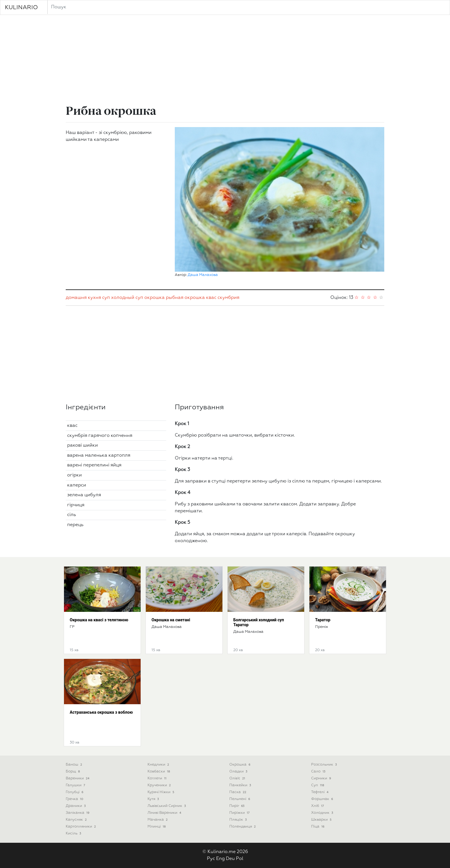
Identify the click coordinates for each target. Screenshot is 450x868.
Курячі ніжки (161, 792)
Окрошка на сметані (171, 620)
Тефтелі (320, 792)
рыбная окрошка (185, 298)
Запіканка (78, 813)
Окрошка (240, 765)
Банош (74, 765)
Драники (76, 806)
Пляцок (238, 820)
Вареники (78, 778)
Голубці (75, 792)
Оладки (239, 771)
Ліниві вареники (165, 813)
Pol (240, 859)
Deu (230, 859)
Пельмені (240, 799)
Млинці (157, 827)
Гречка (75, 799)
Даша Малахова (203, 275)
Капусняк (77, 820)
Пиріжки (240, 813)
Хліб (318, 806)
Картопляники (81, 827)
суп (106, 298)
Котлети (158, 778)
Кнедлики (159, 765)
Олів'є (238, 778)
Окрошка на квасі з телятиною (99, 620)
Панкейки (241, 785)
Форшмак (323, 799)
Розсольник (324, 765)
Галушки (76, 785)
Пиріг (237, 806)
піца (318, 827)
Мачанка (158, 820)
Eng (220, 859)
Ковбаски (159, 771)
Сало (319, 771)
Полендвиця (243, 827)
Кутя (154, 799)
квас (211, 298)
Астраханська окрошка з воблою (101, 712)
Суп (318, 785)
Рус (211, 859)
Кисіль (74, 833)
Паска (238, 792)
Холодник (323, 813)
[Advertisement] (225, 61)
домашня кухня (83, 298)
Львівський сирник (167, 806)
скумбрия (228, 298)
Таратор (323, 620)
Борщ (73, 771)
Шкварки (322, 820)
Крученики (160, 785)
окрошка (155, 298)
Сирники (322, 778)
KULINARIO (21, 7)
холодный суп (127, 298)
